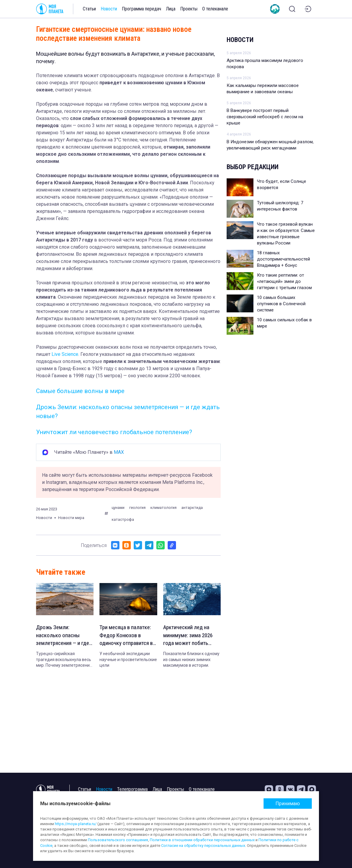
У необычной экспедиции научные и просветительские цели (128, 661)
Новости (109, 9)
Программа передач (141, 9)
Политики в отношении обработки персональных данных (202, 840)
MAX (119, 452)
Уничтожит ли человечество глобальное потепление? (114, 432)
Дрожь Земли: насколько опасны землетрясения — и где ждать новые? (64, 636)
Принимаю (288, 804)
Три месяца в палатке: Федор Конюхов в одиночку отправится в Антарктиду (127, 636)
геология (137, 508)
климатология (163, 508)
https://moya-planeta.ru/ (76, 824)
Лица (171, 9)
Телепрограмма (132, 789)
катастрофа (123, 519)
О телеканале (215, 9)
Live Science (65, 354)
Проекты (189, 9)
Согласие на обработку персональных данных (203, 846)
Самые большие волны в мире (80, 391)
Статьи (89, 9)
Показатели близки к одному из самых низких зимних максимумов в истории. (191, 661)
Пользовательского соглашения (118, 840)
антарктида (192, 508)
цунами (118, 508)
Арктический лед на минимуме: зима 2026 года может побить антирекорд (189, 636)
